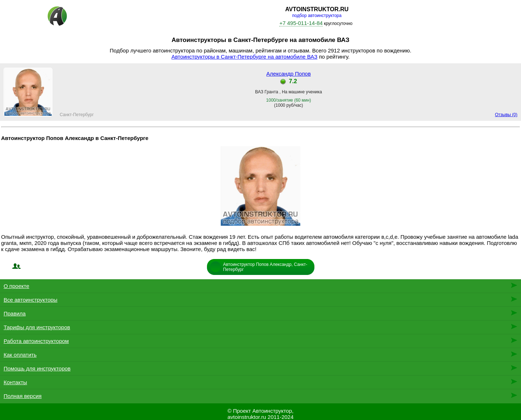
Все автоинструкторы (31, 300)
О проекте (16, 286)
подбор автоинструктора (317, 16)
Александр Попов (289, 74)
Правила (15, 313)
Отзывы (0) (506, 115)
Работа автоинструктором (36, 341)
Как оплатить (20, 355)
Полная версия (23, 396)
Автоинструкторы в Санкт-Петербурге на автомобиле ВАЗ (245, 57)
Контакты (15, 382)
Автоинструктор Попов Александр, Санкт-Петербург (265, 267)
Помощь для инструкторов (37, 368)
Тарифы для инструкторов (37, 327)
